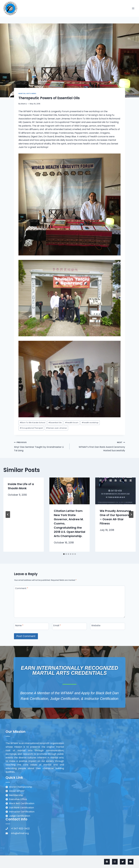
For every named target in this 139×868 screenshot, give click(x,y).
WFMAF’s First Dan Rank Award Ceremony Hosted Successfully (98, 446)
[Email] (70, 626)
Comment (22, 588)
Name (19, 626)
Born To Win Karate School (32, 423)
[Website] (108, 626)
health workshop (90, 423)
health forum (72, 423)
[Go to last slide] (8, 515)
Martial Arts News (27, 93)
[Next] (131, 515)
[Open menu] (133, 8)
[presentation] (70, 491)
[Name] (31, 626)
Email (57, 626)
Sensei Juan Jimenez (56, 428)
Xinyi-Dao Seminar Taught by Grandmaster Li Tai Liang (41, 446)
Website (96, 626)
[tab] (64, 554)
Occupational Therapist (31, 428)
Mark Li (24, 104)
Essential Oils (55, 423)
